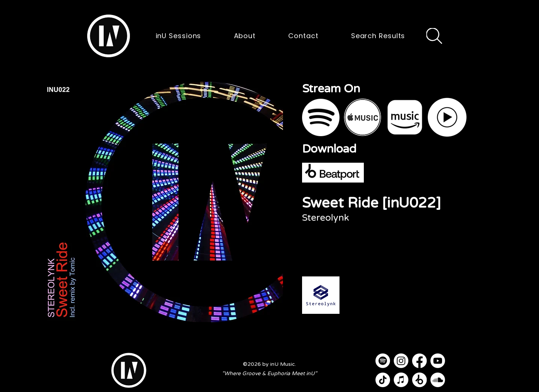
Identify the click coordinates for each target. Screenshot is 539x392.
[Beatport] (419, 380)
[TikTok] (383, 380)
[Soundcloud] (438, 380)
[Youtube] (438, 361)
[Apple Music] (401, 380)
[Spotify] (383, 361)
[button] (109, 36)
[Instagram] (401, 361)
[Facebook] (419, 361)
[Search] (434, 36)
